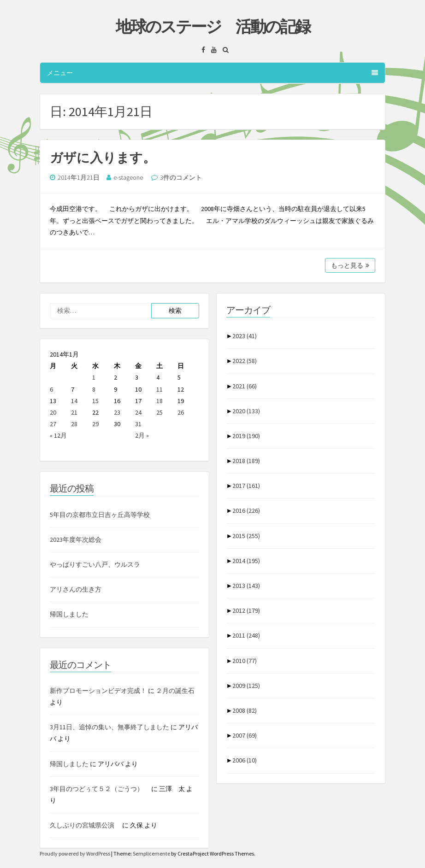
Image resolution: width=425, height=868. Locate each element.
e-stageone (128, 177)
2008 (245, 710)
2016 (246, 510)
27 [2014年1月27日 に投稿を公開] (53, 424)
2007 (245, 735)
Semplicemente (151, 853)
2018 (246, 461)
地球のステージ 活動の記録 (213, 27)
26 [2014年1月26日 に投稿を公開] (181, 412)
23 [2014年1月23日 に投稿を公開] (117, 412)
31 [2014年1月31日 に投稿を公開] (138, 424)
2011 (246, 635)
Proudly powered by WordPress (75, 853)
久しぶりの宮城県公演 (85, 825)
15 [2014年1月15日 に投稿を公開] (95, 401)
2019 (246, 436)
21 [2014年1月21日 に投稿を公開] (74, 412)
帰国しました (69, 614)
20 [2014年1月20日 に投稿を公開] (53, 412)
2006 (245, 760)
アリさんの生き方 (76, 589)
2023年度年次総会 (76, 540)
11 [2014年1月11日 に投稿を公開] (159, 389)
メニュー (212, 73)
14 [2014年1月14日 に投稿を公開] (74, 401)
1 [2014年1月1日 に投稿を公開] (94, 377)
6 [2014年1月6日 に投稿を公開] (51, 389)
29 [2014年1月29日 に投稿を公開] (95, 424)
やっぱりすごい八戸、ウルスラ (95, 564)
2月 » (142, 435)
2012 (246, 610)
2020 (246, 411)
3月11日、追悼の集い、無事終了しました (109, 727)
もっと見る (350, 265)
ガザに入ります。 (103, 158)
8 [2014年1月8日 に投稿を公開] (94, 389)
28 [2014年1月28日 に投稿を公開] (74, 424)
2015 (246, 536)
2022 (245, 361)
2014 (246, 561)
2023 (245, 336)
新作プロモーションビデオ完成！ (98, 691)
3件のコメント (181, 177)
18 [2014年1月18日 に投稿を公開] (159, 401)
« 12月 (58, 435)
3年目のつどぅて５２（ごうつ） (100, 789)
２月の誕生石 (175, 691)
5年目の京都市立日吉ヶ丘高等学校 (100, 515)
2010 (245, 661)
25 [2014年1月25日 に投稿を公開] (159, 412)
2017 (246, 486)
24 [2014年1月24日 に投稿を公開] (138, 412)
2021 (245, 386)
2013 (246, 586)
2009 (246, 686)
